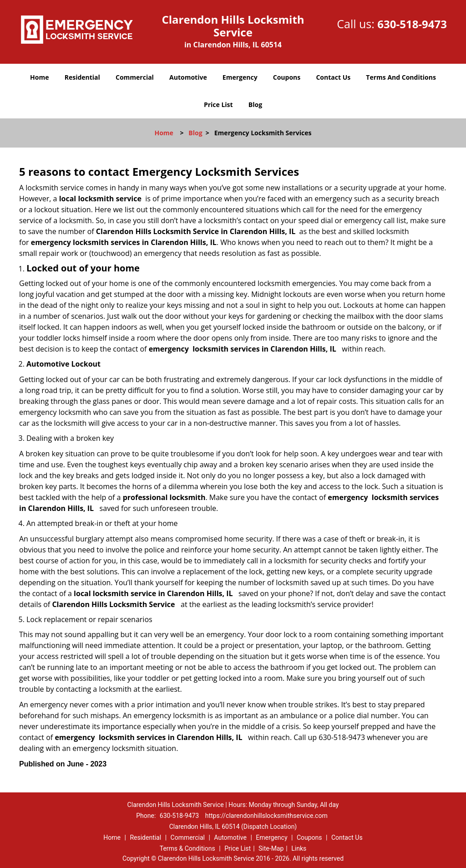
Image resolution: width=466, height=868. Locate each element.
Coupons (287, 77)
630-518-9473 (412, 24)
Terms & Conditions (187, 848)
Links (299, 848)
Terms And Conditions (401, 77)
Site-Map (271, 848)
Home (39, 77)
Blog (255, 105)
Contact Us (333, 77)
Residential (82, 77)
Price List (218, 105)
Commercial (135, 77)
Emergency (240, 77)
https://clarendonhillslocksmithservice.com (266, 816)
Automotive (188, 77)
